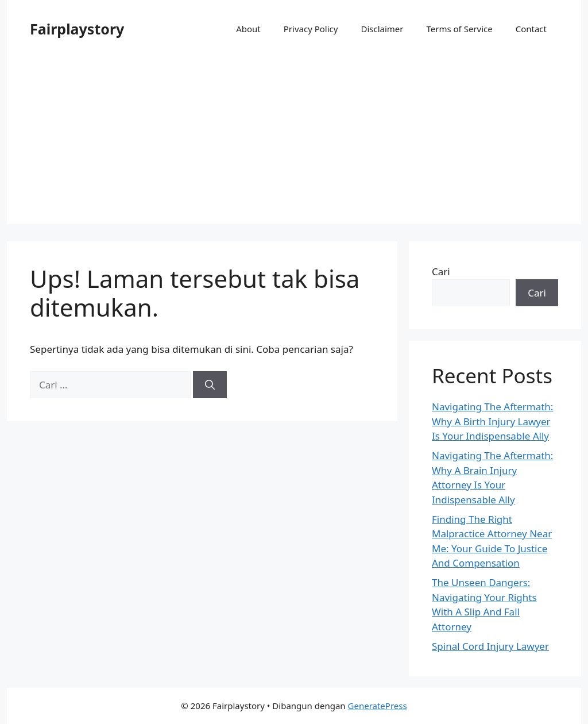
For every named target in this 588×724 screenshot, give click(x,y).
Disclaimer (382, 29)
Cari (441, 271)
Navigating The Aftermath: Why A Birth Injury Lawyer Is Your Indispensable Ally (492, 421)
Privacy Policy (311, 29)
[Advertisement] (294, 144)
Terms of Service (459, 29)
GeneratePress (378, 706)
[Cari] (210, 385)
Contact (531, 29)
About (248, 29)
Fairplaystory (77, 29)
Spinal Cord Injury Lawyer (490, 646)
